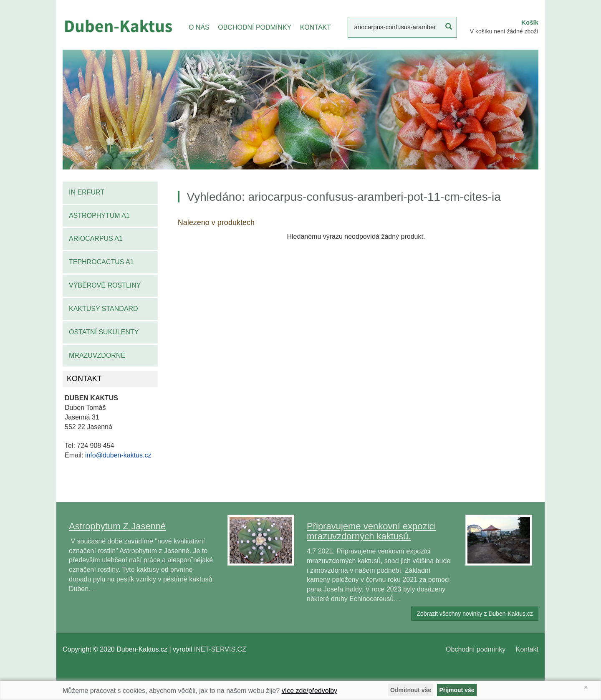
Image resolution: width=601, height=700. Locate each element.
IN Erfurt (87, 192)
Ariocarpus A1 (96, 239)
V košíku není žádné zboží (504, 31)
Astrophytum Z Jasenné (117, 526)
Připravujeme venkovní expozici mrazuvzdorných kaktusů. (371, 531)
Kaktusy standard (104, 309)
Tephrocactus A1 (101, 262)
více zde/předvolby (309, 691)
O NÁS (199, 27)
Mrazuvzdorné (97, 355)
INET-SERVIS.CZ (220, 649)
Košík (530, 22)
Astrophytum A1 (99, 216)
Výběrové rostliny (105, 285)
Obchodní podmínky (476, 649)
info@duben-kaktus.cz (118, 455)
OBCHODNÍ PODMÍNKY (255, 27)
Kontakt (527, 649)
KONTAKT (316, 27)
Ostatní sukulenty (104, 332)
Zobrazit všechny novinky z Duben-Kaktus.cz (475, 614)
